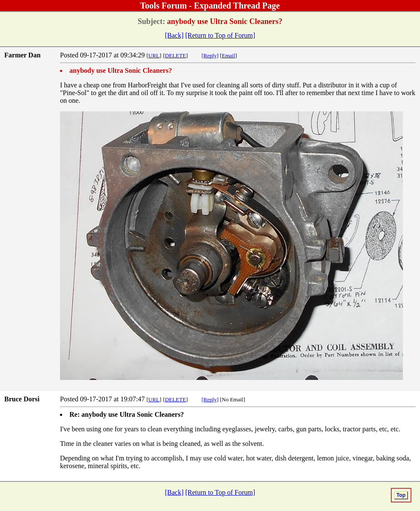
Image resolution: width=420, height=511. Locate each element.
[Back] (174, 35)
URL (154, 55)
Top (401, 495)
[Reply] (210, 55)
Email (229, 55)
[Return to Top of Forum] (220, 35)
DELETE (175, 55)
